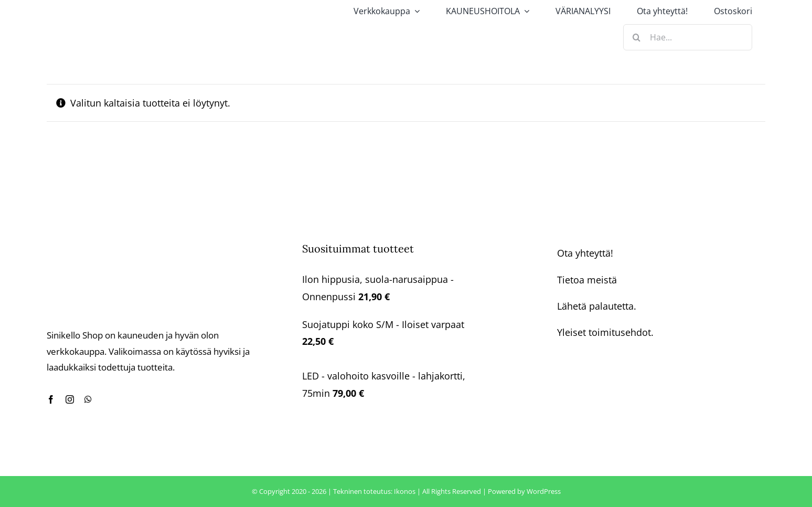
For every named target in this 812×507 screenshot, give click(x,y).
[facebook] (51, 399)
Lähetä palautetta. (597, 306)
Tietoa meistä (587, 280)
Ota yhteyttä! (585, 253)
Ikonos (405, 491)
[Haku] (636, 37)
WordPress (544, 491)
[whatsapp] (88, 399)
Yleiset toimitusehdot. (605, 332)
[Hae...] (688, 37)
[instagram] (70, 399)
